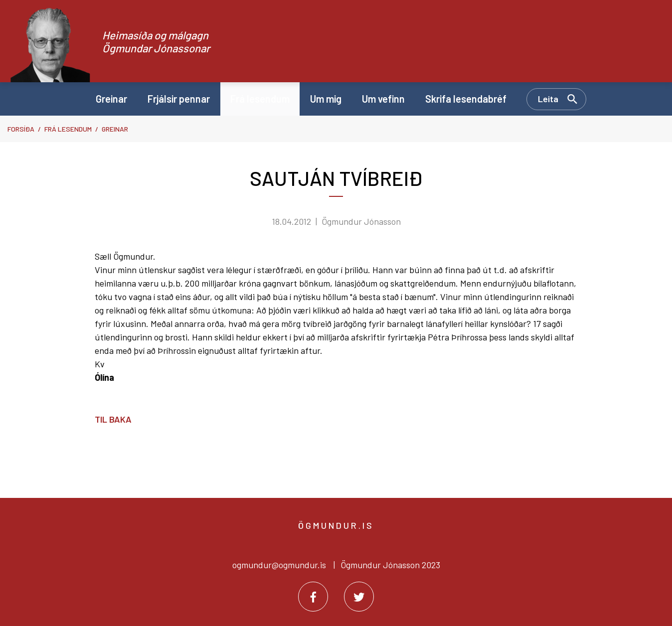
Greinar (115, 129)
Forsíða (21, 129)
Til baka (113, 419)
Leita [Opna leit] (548, 99)
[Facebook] (313, 597)
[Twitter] (359, 597)
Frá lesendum (68, 129)
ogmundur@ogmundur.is (279, 565)
